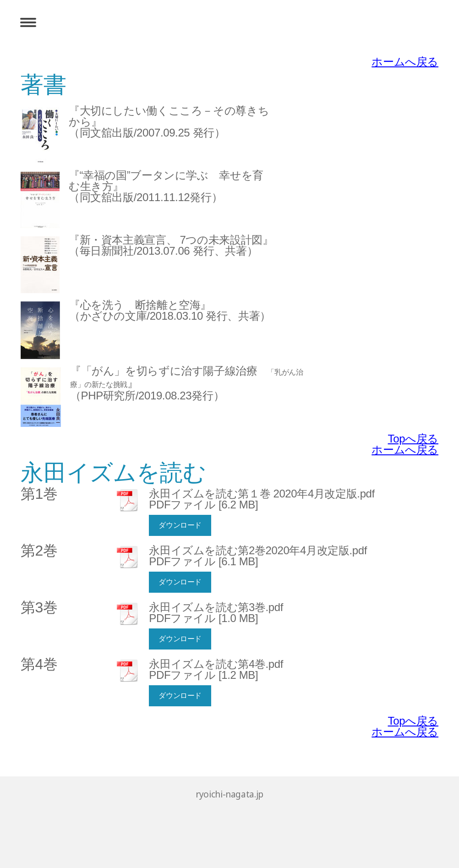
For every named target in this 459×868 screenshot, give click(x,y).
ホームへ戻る (405, 62)
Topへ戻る (413, 439)
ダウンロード (180, 525)
